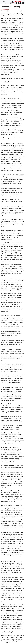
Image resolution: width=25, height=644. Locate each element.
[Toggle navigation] (4, 2)
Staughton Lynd (5, 9)
